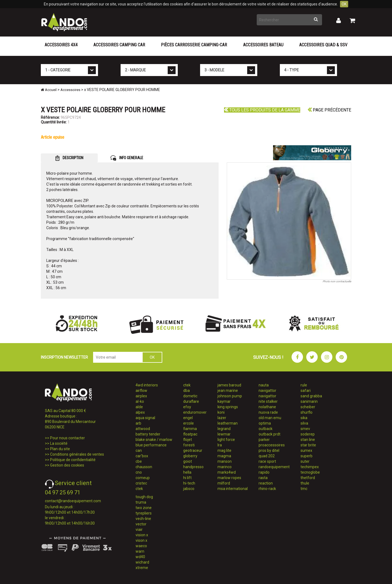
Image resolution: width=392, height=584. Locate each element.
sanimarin (309, 401)
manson (225, 461)
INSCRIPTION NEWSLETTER (64, 357)
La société (59, 443)
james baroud (229, 385)
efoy (187, 407)
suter (305, 461)
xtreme (142, 568)
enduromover (195, 412)
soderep (308, 434)
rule (304, 385)
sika (304, 418)
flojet (188, 440)
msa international (233, 489)
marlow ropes (229, 478)
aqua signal (145, 418)
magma (224, 456)
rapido (264, 472)
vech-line (143, 519)
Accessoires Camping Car (119, 45)
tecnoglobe (310, 472)
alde (139, 407)
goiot (188, 461)
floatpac (190, 434)
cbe (139, 461)
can (139, 450)
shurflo (307, 412)
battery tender (148, 434)
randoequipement (274, 467)
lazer (222, 418)
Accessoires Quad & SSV (323, 45)
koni (221, 412)
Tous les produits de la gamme (262, 110)
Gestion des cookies (67, 465)
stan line (308, 440)
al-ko (140, 401)
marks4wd (227, 472)
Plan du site (60, 449)
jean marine (228, 391)
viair (139, 529)
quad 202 (267, 456)
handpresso (193, 467)
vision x (142, 535)
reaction (266, 483)
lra (220, 445)
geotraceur (193, 450)
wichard (142, 562)
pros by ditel (269, 450)
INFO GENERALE (127, 158)
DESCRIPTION (69, 158)
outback (266, 429)
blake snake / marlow (154, 440)
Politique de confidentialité (73, 460)
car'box (142, 456)
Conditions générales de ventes (77, 454)
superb (307, 456)
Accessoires (70, 90)
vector (141, 524)
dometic (190, 396)
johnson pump (230, 396)
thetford (308, 478)
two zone (144, 508)
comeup (143, 478)
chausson (144, 467)
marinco (225, 467)
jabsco (189, 489)
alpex (140, 412)
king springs (228, 407)
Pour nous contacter (68, 438)
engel (188, 418)
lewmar (224, 434)
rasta (263, 478)
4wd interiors (147, 385)
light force (226, 440)
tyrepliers (144, 513)
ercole (189, 423)
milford (224, 483)
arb (138, 423)
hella (187, 472)
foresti (189, 445)
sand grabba (311, 396)
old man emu (270, 418)
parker (264, 440)
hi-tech (189, 483)
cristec (141, 483)
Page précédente (329, 110)
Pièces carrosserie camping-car (194, 45)
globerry (190, 456)
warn (140, 551)
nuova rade (268, 412)
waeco (141, 546)
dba (186, 391)
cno (139, 472)
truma (141, 502)
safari (306, 391)
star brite (308, 445)
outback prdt (269, 434)
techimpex (310, 467)
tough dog (144, 497)
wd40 (140, 557)
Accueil (49, 90)
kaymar (224, 401)
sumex (306, 450)
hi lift (187, 478)
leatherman (228, 423)
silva (304, 423)
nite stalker (268, 401)
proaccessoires (272, 445)
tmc (304, 489)
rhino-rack (267, 489)
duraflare (191, 401)
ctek (139, 489)
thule (305, 483)
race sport (267, 461)
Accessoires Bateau (263, 45)
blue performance (151, 445)
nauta (264, 385)
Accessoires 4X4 (61, 45)
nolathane (267, 407)
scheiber (308, 407)
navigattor (267, 391)
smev (305, 429)
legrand (224, 429)
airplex (141, 396)
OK (344, 4)
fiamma (190, 429)
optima (265, 423)
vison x (141, 540)
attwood (143, 429)
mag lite (224, 450)
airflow (141, 391)
